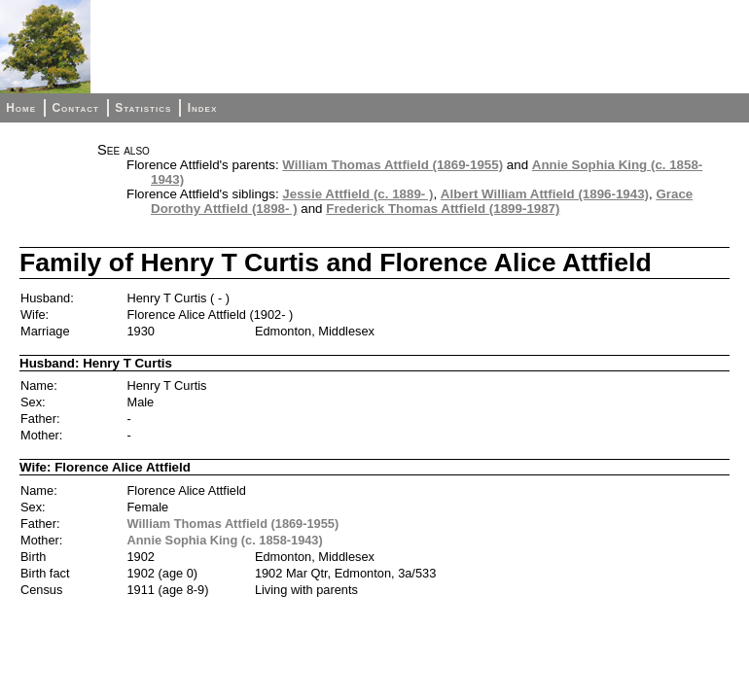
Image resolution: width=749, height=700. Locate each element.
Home (21, 108)
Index (203, 108)
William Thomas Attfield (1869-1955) (392, 165)
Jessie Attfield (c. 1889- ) (357, 194)
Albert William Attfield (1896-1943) (545, 194)
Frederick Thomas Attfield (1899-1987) (443, 209)
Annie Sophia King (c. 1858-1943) (225, 540)
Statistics (143, 108)
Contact (75, 108)
